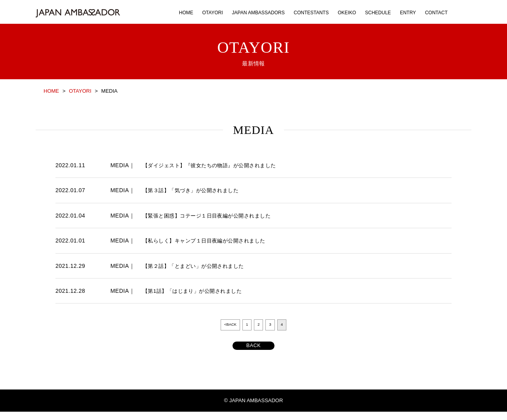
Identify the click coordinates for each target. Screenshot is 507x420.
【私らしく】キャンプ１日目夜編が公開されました (209, 241)
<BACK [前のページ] (228, 326)
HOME (186, 13)
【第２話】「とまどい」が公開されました (197, 266)
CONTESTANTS (311, 13)
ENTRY (408, 13)
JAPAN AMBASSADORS (258, 13)
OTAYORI (213, 13)
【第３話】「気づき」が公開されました (194, 190)
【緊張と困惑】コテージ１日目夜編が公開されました (212, 216)
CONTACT (436, 13)
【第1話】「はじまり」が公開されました (196, 291)
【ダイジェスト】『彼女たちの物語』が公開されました (214, 165)
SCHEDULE (378, 13)
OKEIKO (347, 13)
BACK (253, 353)
